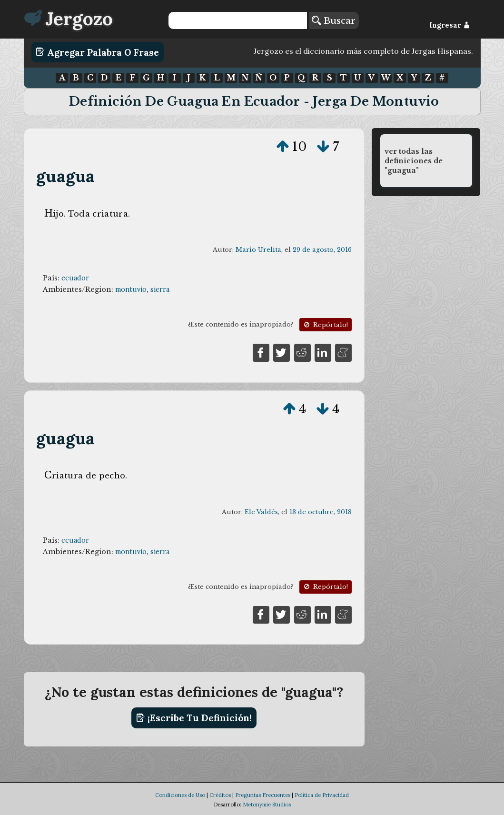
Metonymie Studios (267, 805)
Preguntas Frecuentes (263, 795)
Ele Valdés (261, 512)
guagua (65, 176)
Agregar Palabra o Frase (97, 52)
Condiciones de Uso (180, 795)
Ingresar (450, 25)
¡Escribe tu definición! (194, 718)
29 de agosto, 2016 (322, 250)
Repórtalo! (325, 325)
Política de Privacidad (322, 795)
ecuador (75, 278)
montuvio (131, 289)
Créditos (220, 795)
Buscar (334, 20)
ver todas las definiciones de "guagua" (414, 161)
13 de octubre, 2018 (321, 512)
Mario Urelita (258, 250)
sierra (160, 289)
